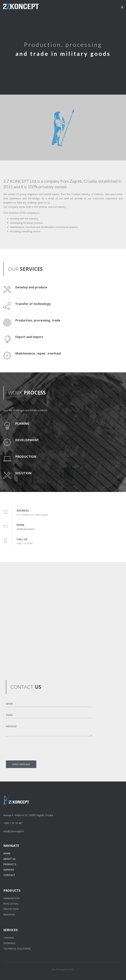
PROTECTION (11, 909)
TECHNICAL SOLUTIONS (17, 949)
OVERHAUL (10, 943)
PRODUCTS (10, 864)
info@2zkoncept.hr (26, 529)
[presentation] (32, 750)
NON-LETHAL (11, 904)
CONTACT (9, 875)
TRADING (9, 938)
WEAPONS (9, 914)
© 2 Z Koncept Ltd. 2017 (63, 969)
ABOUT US (9, 859)
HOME (7, 853)
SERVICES (9, 870)
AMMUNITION (11, 898)
